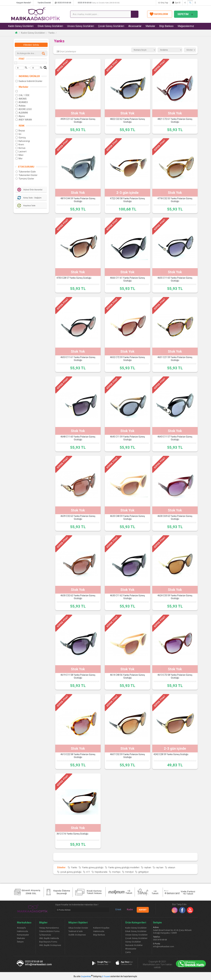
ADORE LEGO (24, 109)
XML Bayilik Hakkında (49, 938)
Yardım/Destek (46, 3)
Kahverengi (23, 141)
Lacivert (21, 152)
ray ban (160, 867)
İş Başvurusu (45, 935)
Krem (20, 145)
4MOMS (21, 99)
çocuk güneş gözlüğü (71, 872)
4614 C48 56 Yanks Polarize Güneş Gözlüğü (127, 676)
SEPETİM (186, 14)
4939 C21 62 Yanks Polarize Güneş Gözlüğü (78, 121)
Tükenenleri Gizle (26, 172)
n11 (88, 872)
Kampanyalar (23, 935)
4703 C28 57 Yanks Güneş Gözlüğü (74, 278)
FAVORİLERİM (160, 14)
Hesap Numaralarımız (49, 928)
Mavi (19, 155)
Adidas (21, 106)
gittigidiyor (144, 872)
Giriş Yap (164, 3)
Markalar (151, 26)
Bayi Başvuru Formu (48, 942)
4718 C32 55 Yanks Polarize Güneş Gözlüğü (175, 200)
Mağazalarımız (186, 26)
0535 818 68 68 (66, 3)
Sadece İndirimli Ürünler (29, 81)
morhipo (116, 872)
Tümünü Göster (25, 179)
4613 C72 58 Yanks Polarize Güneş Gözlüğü (175, 676)
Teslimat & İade (75, 931)
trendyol (129, 872)
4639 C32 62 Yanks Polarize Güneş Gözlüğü (78, 518)
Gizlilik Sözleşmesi (77, 935)
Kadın (129, 910)
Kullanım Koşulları (101, 928)
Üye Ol (178, 3)
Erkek (117, 910)
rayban (148, 867)
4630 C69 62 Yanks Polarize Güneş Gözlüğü (175, 518)
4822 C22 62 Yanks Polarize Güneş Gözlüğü (127, 121)
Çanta (128, 952)
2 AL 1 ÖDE (23, 95)
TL (190, 3)
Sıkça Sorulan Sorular (78, 928)
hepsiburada (101, 872)
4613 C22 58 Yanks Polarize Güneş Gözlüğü (78, 756)
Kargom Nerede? (25, 3)
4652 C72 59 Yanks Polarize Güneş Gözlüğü (127, 359)
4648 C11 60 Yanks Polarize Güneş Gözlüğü (78, 438)
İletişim (20, 942)
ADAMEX (22, 102)
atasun (172, 867)
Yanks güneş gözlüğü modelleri (124, 867)
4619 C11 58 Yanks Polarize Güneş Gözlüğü (78, 676)
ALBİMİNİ (22, 113)
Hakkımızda (22, 931)
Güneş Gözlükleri (133, 942)
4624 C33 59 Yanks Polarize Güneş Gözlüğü (175, 597)
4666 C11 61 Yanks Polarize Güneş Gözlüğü (127, 279)
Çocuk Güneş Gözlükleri (111, 26)
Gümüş (21, 138)
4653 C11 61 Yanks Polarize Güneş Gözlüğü (78, 359)
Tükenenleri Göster (27, 175)
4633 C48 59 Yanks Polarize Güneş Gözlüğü (127, 518)
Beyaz (20, 131)
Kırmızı (20, 148)
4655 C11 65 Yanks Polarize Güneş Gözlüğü (175, 279)
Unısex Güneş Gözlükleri (81, 26)
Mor (19, 158)
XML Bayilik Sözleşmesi (50, 945)
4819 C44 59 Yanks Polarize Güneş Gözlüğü (78, 200)
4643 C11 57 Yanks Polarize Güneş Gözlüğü (175, 438)
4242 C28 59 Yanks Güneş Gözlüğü (171, 754)
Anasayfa (21, 928)
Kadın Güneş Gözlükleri (21, 26)
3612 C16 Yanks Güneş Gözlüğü (72, 834)
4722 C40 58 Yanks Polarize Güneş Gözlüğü (127, 200)
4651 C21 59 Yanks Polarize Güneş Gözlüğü (175, 359)
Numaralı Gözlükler (134, 945)
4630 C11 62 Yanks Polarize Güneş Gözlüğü (127, 597)
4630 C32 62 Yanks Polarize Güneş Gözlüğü (78, 597)
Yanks (52, 33)
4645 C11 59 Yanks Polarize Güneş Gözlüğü (127, 438)
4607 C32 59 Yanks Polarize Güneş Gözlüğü (127, 756)
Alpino (20, 116)
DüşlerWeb (86, 976)
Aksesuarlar (135, 26)
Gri (18, 134)
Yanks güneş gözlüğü (93, 867)
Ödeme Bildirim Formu (49, 931)
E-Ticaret (106, 976)
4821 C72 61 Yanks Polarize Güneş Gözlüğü (175, 121)
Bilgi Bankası (167, 26)
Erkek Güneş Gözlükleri (50, 26)
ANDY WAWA (24, 120)
